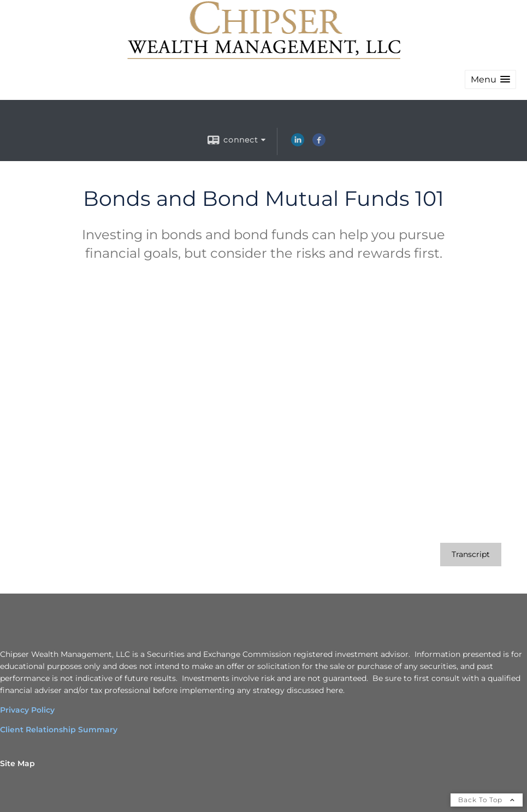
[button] (490, 79)
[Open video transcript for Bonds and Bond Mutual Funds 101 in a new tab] (471, 555)
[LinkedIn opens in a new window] (298, 144)
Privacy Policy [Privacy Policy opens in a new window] (27, 710)
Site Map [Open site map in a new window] (17, 763)
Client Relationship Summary (59, 730)
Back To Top (487, 800)
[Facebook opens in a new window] (319, 144)
